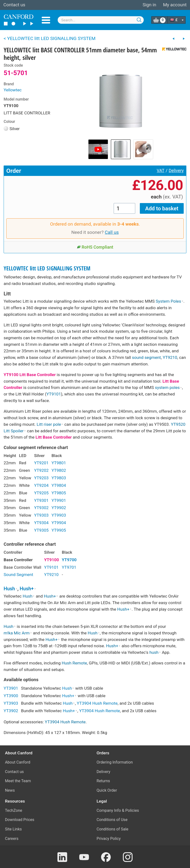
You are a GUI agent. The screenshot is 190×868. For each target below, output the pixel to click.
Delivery (176, 171)
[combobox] (101, 20)
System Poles (170, 301)
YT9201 (41, 463)
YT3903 (11, 703)
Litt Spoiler (15, 431)
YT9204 (41, 485)
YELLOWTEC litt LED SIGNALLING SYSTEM (47, 268)
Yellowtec (13, 90)
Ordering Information (115, 762)
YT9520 (178, 424)
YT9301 (41, 500)
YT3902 (11, 711)
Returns (103, 781)
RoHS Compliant (95, 247)
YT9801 (59, 463)
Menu (46, 20)
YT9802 (59, 470)
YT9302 (41, 508)
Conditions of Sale (113, 829)
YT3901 (11, 688)
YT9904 (59, 523)
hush (155, 652)
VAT (161, 171)
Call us (112, 232)
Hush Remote (74, 663)
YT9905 (59, 530)
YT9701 (69, 567)
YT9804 (59, 485)
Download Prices (20, 820)
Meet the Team (18, 781)
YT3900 (11, 696)
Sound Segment (18, 575)
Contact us (14, 5)
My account (175, 5)
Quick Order (107, 790)
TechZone (14, 810)
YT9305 (41, 530)
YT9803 (59, 478)
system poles (168, 387)
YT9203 (41, 478)
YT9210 (170, 357)
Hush (11, 589)
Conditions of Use (112, 820)
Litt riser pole (50, 424)
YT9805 (59, 493)
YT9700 (69, 560)
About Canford (18, 762)
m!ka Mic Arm (18, 633)
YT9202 (41, 470)
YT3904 (84, 703)
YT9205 (41, 493)
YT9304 (41, 523)
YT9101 (54, 394)
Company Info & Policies (118, 810)
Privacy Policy (109, 839)
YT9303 (41, 515)
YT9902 (59, 508)
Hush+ (28, 589)
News (10, 790)
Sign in (149, 5)
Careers (12, 839)
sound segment (146, 357)
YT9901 (59, 500)
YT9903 (59, 515)
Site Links (13, 829)
